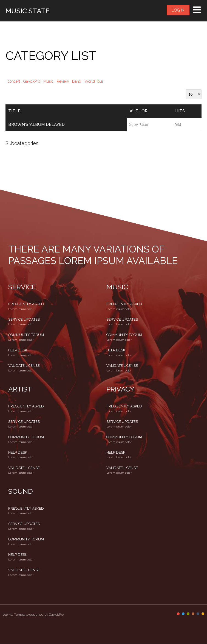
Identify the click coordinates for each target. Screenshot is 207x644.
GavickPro (32, 81)
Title (14, 111)
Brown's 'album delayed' (37, 124)
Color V (198, 614)
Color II (183, 614)
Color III (188, 614)
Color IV (193, 614)
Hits (180, 111)
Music (48, 81)
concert (14, 81)
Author (139, 111)
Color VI (203, 614)
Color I (178, 614)
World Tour (94, 81)
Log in (178, 10)
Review (63, 81)
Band (77, 81)
